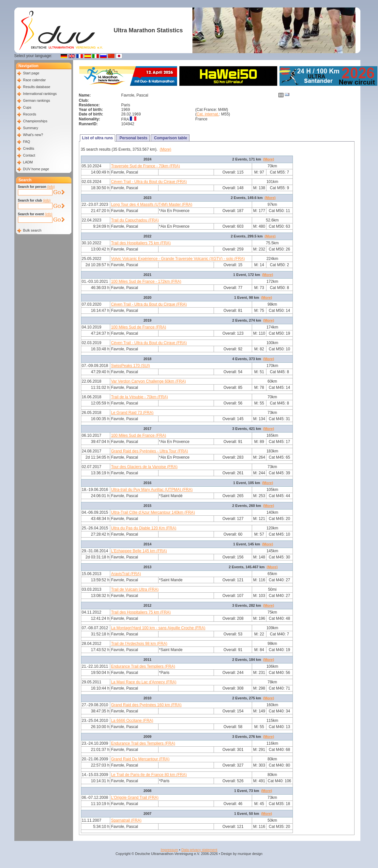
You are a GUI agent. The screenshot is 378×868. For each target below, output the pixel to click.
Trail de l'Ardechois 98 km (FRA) (139, 644)
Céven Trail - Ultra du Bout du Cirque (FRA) (149, 182)
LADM (28, 162)
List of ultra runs (98, 138)
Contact (29, 155)
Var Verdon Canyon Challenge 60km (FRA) (148, 381)
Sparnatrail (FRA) (126, 820)
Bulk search (32, 230)
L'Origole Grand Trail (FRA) (135, 798)
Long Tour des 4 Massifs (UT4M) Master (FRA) (151, 205)
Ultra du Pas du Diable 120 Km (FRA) (144, 528)
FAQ (27, 142)
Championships (35, 121)
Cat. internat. (208, 114)
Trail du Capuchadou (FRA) (135, 220)
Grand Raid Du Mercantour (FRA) (140, 759)
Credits (29, 148)
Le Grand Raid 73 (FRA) (132, 413)
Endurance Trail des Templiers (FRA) (143, 666)
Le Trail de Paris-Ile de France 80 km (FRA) (149, 775)
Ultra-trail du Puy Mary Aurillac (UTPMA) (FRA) (152, 490)
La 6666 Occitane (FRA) (132, 721)
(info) (51, 187)
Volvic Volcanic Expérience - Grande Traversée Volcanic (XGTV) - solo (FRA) (178, 259)
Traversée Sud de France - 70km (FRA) (145, 166)
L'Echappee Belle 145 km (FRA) (139, 551)
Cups (27, 107)
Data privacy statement (199, 850)
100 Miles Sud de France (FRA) (138, 327)
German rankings (37, 100)
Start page (31, 73)
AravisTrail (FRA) (126, 574)
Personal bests (133, 138)
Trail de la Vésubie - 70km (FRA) (139, 397)
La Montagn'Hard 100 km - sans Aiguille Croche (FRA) (158, 628)
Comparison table (170, 138)
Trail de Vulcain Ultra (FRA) (135, 589)
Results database (37, 87)
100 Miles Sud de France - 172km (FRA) (146, 282)
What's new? (33, 135)
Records (30, 114)
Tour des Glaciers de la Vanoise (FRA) (144, 467)
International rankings (40, 94)
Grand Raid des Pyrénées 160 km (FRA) (146, 705)
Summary (31, 128)
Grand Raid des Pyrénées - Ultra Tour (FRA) (149, 451)
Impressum (169, 850)
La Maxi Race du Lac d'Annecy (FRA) (144, 682)
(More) (166, 149)
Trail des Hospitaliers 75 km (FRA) (141, 243)
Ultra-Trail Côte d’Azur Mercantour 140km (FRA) (153, 512)
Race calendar (35, 80)
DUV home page (36, 169)
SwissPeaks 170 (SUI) (130, 366)
